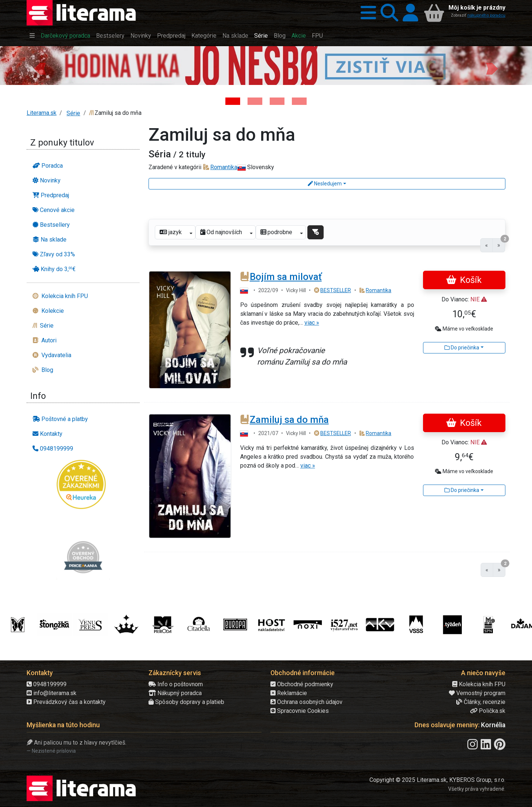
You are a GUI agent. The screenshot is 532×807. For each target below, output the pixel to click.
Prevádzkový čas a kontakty (66, 702)
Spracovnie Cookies (300, 711)
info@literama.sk (52, 693)
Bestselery (110, 36)
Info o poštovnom (176, 684)
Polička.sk (488, 711)
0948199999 (47, 684)
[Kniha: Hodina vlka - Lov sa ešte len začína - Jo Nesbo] (233, 101)
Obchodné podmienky (302, 684)
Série (261, 36)
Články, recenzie (481, 702)
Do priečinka (462, 348)
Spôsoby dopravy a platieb (186, 702)
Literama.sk (42, 113)
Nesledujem (325, 184)
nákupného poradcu (486, 15)
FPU (317, 36)
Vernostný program (477, 693)
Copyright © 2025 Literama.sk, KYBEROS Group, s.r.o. (437, 780)
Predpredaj (171, 36)
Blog (280, 36)
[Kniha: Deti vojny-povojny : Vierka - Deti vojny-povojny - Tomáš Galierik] (277, 101)
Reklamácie (289, 693)
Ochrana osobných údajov (306, 702)
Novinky (141, 36)
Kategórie (204, 36)
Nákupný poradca (175, 693)
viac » (312, 323)
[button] (366, 13)
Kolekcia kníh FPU (479, 684)
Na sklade (235, 36)
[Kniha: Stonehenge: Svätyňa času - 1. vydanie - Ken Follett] (299, 101)
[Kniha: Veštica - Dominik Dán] (255, 101)
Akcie (299, 36)
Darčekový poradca (65, 36)
